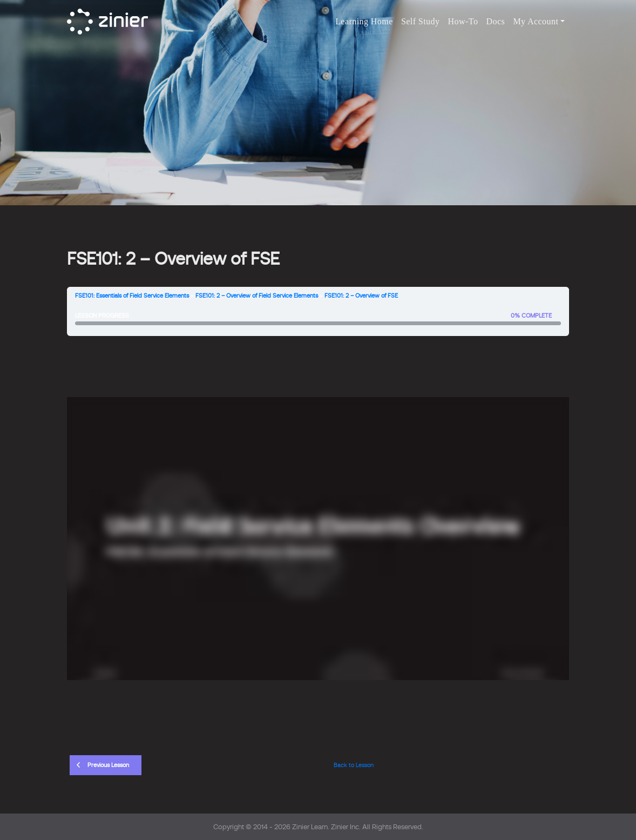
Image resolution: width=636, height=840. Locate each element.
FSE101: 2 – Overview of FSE (361, 296)
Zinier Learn (310, 827)
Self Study (421, 21)
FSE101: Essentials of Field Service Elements (132, 296)
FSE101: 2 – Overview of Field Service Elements (257, 296)
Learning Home (364, 21)
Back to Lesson (354, 765)
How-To (463, 21)
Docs (496, 21)
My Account (536, 21)
